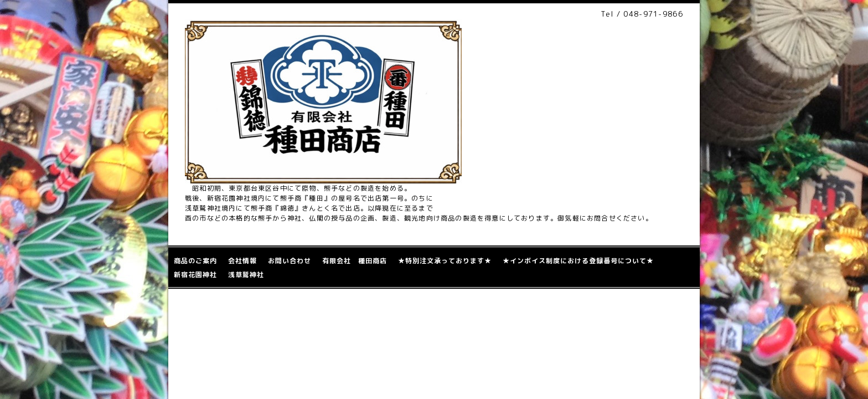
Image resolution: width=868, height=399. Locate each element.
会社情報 (242, 261)
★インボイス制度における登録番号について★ (578, 261)
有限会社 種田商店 (355, 261)
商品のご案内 (195, 261)
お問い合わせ (290, 261)
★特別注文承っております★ (445, 261)
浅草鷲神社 (246, 275)
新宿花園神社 (195, 275)
